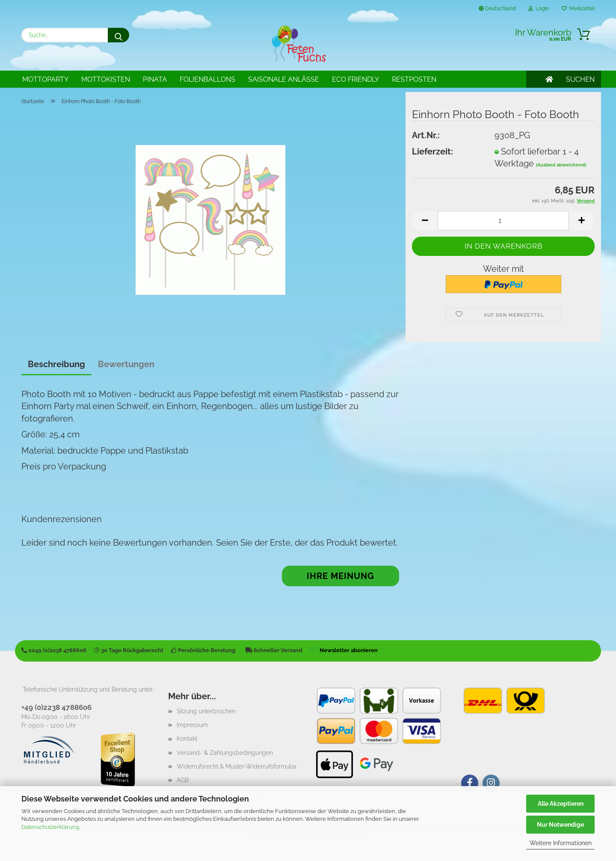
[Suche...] (118, 35)
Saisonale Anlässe (284, 79)
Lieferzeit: (432, 151)
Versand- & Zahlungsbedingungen (225, 753)
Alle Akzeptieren (561, 804)
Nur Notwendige (560, 825)
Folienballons (207, 79)
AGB (183, 780)
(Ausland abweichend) (561, 165)
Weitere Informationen (561, 843)
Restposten (414, 79)
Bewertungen (126, 364)
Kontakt (187, 739)
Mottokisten (106, 79)
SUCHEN (580, 79)
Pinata (155, 79)
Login (539, 9)
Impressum (192, 725)
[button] (425, 221)
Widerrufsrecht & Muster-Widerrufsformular (237, 766)
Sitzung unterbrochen (206, 711)
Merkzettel (578, 9)
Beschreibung (56, 364)
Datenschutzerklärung (50, 827)
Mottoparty (45, 79)
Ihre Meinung (341, 576)
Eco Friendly (355, 79)
